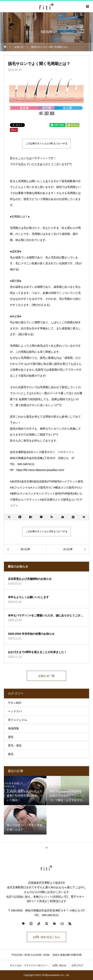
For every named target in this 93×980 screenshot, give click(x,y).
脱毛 (11, 754)
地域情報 (13, 728)
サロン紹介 (15, 703)
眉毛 (11, 737)
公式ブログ (77, 965)
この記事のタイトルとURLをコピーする (46, 144)
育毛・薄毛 (15, 746)
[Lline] (41, 517)
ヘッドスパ (15, 711)
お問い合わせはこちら (46, 937)
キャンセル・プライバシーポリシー (29, 965)
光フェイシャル (18, 720)
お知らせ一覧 (46, 676)
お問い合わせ (59, 965)
